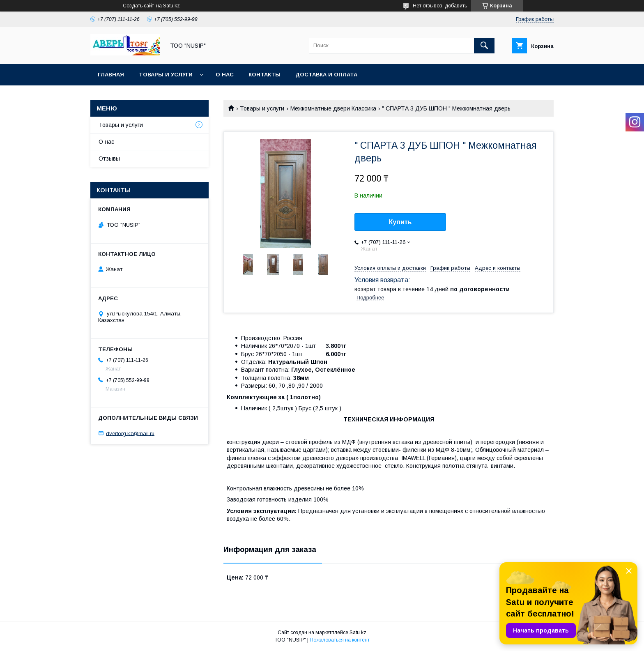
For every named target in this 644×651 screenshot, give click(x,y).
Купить (400, 222)
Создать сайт (138, 6)
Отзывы (109, 159)
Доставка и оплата (326, 75)
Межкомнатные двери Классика (333, 108)
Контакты (264, 75)
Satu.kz (358, 633)
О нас (225, 75)
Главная (111, 75)
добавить (456, 6)
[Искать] (484, 46)
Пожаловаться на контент (340, 640)
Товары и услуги (166, 75)
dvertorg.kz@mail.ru (130, 433)
